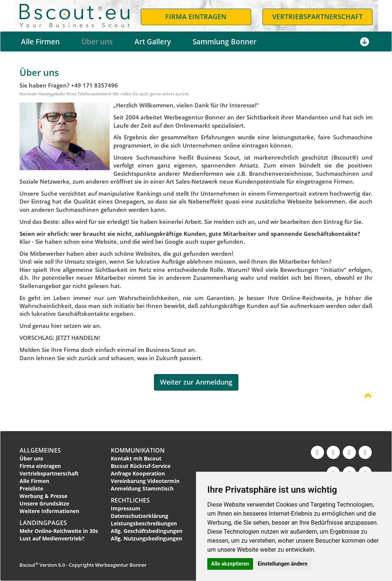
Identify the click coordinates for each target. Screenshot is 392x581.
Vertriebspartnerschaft (49, 473)
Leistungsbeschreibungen (144, 523)
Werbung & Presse (43, 496)
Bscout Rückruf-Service (141, 466)
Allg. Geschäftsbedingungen (147, 531)
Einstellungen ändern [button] (283, 564)
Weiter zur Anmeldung (196, 382)
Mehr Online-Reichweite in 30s (59, 531)
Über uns (97, 42)
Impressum (126, 508)
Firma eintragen (40, 466)
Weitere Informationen (49, 511)
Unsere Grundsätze (44, 503)
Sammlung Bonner (225, 42)
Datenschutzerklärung (139, 516)
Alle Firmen (40, 42)
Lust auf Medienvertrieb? (52, 538)
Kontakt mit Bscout (136, 458)
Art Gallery (153, 42)
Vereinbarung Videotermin (145, 481)
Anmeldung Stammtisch (142, 488)
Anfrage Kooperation (138, 473)
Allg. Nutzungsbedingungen (146, 538)
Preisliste (31, 488)
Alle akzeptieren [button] (230, 564)
